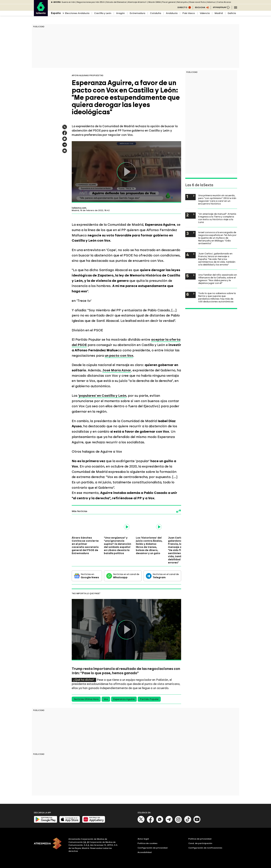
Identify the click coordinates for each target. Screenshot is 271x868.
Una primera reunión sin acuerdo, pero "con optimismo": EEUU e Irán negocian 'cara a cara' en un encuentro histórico (217, 199)
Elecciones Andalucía (77, 13)
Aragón (120, 13)
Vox (106, 699)
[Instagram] (178, 822)
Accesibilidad (145, 852)
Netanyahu (182, 2)
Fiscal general (169, 2)
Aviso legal (143, 839)
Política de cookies (148, 843)
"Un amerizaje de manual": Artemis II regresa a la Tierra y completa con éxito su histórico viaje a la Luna (217, 218)
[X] (141, 822)
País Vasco (189, 13)
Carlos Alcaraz (224, 2)
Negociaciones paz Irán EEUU (91, 2)
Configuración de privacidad (153, 848)
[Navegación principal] (236, 7)
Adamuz (211, 2)
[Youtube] (197, 822)
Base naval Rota (198, 2)
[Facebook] (150, 822)
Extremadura (137, 13)
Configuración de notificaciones (205, 848)
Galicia (232, 13)
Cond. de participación (200, 843)
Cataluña (156, 13)
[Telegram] (169, 822)
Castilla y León (103, 13)
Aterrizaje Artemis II (137, 2)
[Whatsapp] (160, 822)
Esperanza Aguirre (124, 699)
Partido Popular (149, 699)
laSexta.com (79, 208)
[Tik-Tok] (188, 822)
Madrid (219, 13)
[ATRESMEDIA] (49, 846)
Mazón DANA (155, 2)
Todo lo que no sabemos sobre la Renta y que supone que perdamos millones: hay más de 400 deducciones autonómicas (217, 297)
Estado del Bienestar (116, 2)
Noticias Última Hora (86, 699)
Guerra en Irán (68, 2)
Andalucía (172, 13)
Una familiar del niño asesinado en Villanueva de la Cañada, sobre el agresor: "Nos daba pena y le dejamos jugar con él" (218, 279)
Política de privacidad (200, 839)
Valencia (205, 13)
